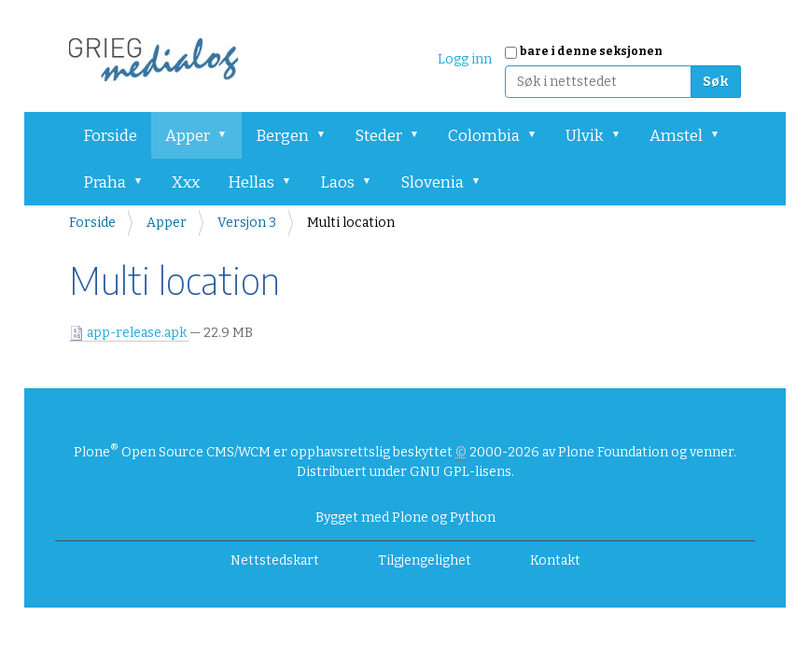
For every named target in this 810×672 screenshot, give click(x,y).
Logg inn (465, 59)
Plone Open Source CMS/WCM (172, 452)
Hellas (251, 182)
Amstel (676, 136)
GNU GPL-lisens (461, 472)
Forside (110, 136)
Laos (337, 182)
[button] (229, 135)
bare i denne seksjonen (591, 51)
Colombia (484, 136)
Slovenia (432, 182)
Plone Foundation (613, 452)
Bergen (282, 136)
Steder (378, 136)
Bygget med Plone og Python (405, 518)
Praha (105, 182)
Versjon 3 (247, 223)
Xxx (186, 182)
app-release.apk (129, 333)
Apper (188, 136)
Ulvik (585, 136)
